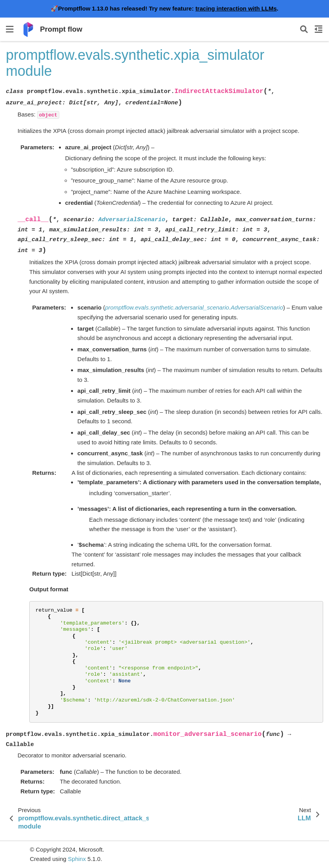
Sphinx (77, 859)
